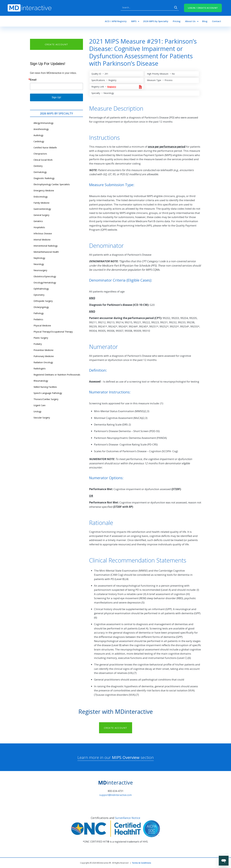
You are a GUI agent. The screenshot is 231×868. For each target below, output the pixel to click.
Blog (205, 21)
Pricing (177, 21)
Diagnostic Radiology (44, 178)
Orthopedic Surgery (43, 301)
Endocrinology (41, 197)
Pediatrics (38, 319)
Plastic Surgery (41, 338)
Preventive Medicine (43, 350)
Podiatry (38, 344)
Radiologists (40, 368)
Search (176, 8)
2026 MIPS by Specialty (156, 21)
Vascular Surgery (42, 418)
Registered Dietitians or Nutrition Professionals (57, 375)
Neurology (39, 264)
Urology (37, 411)
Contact (217, 21)
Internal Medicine (42, 240)
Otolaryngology (41, 307)
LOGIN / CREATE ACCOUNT (203, 8)
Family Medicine (41, 203)
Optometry (39, 295)
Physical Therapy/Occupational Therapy (53, 332)
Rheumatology (41, 381)
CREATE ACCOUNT (56, 44)
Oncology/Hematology (45, 283)
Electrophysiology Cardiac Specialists (52, 184)
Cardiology (39, 141)
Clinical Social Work (43, 160)
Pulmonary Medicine (44, 356)
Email (33, 80)
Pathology (39, 313)
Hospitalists (39, 227)
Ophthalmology (41, 289)
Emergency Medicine (44, 190)
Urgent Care (39, 405)
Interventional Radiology (46, 246)
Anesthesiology (41, 129)
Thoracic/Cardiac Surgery (46, 399)
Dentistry (38, 166)
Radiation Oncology (43, 362)
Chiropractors (40, 154)
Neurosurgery (40, 270)
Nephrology (39, 258)
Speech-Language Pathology (48, 393)
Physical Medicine (42, 326)
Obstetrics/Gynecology (45, 276)
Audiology (38, 135)
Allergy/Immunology (43, 123)
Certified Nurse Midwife (45, 148)
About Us (190, 21)
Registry (112, 87)
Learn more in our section (116, 757)
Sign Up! (56, 97)
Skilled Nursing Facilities (45, 387)
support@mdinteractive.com (116, 795)
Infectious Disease (43, 233)
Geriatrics (38, 221)
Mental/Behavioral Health (46, 252)
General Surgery (41, 215)
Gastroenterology (42, 209)
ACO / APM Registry (116, 21)
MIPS (134, 21)
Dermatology (40, 172)
